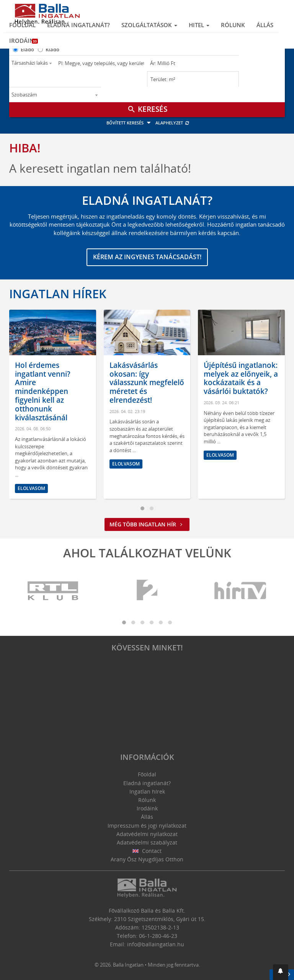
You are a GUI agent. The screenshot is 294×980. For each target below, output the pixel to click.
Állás (265, 25)
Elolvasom (31, 488)
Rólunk (233, 25)
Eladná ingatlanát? (78, 25)
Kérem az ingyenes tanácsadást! (147, 257)
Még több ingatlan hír (147, 524)
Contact (147, 851)
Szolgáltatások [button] (149, 25)
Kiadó (52, 49)
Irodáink (24, 41)
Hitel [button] (199, 25)
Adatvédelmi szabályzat (147, 842)
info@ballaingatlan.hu (156, 944)
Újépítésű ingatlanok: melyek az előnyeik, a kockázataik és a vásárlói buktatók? (241, 378)
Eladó (27, 49)
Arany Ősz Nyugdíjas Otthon (147, 859)
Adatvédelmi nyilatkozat (147, 834)
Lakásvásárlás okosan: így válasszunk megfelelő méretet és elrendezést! (147, 383)
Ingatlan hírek (58, 294)
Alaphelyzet (172, 123)
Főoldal (22, 25)
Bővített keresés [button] (130, 123)
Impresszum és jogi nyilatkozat (147, 826)
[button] (281, 972)
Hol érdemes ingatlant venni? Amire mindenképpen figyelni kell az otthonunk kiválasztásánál (43, 391)
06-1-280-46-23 (158, 936)
